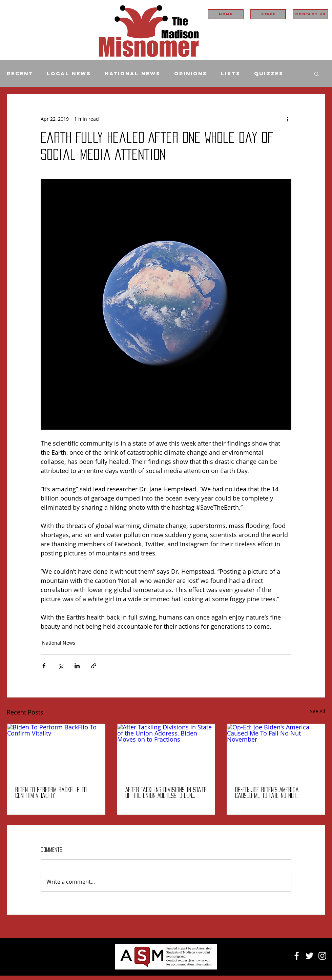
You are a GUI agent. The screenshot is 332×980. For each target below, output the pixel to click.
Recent (20, 74)
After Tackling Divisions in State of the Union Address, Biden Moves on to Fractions (166, 793)
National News (133, 74)
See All (318, 711)
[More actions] (287, 119)
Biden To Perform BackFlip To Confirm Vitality (51, 793)
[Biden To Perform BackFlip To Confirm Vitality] (56, 751)
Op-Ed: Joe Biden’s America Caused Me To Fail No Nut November (267, 793)
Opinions (191, 74)
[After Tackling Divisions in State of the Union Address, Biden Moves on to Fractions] (166, 751)
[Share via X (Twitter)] (60, 666)
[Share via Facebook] (44, 666)
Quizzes (269, 74)
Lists (231, 74)
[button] (317, 74)
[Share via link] (94, 666)
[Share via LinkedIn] (77, 666)
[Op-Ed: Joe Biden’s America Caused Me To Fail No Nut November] (276, 751)
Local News (69, 74)
